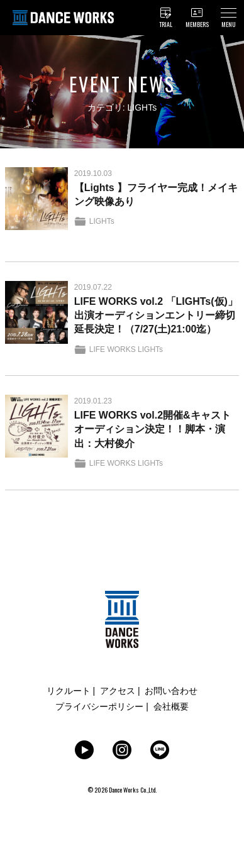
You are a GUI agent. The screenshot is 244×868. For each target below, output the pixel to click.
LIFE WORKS (113, 349)
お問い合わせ (171, 691)
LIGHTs (102, 221)
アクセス (118, 691)
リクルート (69, 691)
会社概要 (171, 706)
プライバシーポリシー (99, 706)
